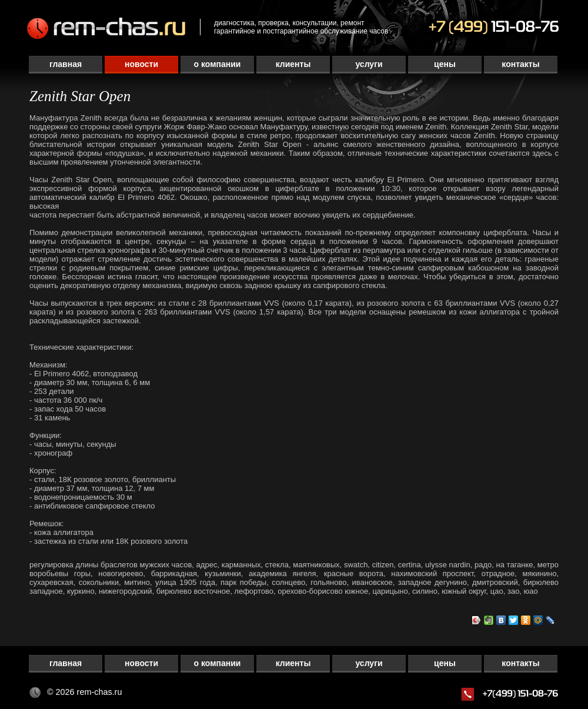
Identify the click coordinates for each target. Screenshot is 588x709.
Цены (445, 64)
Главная (66, 64)
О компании (218, 64)
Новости (141, 64)
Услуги (369, 64)
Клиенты (293, 64)
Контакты (520, 64)
